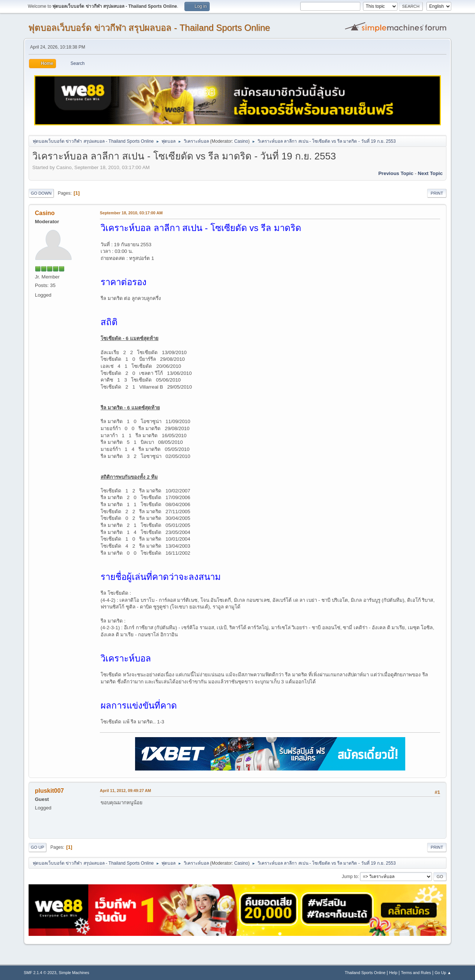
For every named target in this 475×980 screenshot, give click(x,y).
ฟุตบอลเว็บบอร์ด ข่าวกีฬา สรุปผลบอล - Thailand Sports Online (149, 28)
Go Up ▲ (443, 973)
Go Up (37, 847)
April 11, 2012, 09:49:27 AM (125, 791)
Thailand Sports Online (365, 973)
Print (437, 193)
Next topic (430, 173)
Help (393, 973)
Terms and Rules (416, 973)
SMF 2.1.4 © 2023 (40, 973)
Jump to (350, 877)
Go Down (41, 193)
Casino (241, 141)
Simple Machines (74, 973)
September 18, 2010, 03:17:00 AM (131, 213)
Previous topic (396, 173)
